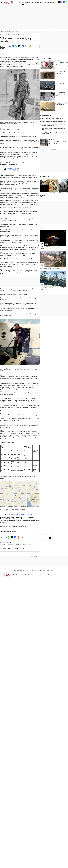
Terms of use (57, 575)
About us (52, 575)
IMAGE (16, 548)
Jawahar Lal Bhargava (7, 545)
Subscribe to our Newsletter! (41, 536)
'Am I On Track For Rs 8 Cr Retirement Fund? (53, 119)
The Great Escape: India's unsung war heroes (61, 94)
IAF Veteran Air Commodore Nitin (24, 545)
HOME (19, 3)
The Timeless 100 (51, 570)
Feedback (47, 575)
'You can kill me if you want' (16, 171)
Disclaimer (30, 575)
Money (39, 570)
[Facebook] (64, 2)
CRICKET (37, 3)
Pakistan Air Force (6, 548)
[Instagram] (61, 2)
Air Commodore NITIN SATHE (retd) (3, 48)
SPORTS (41, 3)
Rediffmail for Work (17, 570)
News (5, 34)
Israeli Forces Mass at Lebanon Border (50, 268)
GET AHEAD (47, 3)
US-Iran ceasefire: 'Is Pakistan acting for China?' (54, 121)
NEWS (23, 3)
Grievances (63, 575)
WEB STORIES (45, 177)
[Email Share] (13, 46)
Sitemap (42, 575)
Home (2, 34)
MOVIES (32, 3)
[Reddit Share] (26, 46)
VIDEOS (42, 228)
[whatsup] (67, 2)
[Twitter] (59, 2)
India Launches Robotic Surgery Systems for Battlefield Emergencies (53, 125)
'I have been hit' (12, 170)
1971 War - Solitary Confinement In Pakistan (20, 514)
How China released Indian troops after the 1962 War (62, 63)
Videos (44, 570)
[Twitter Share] (19, 46)
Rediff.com (17, 575)
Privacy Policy (36, 575)
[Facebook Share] (22, 46)
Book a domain (27, 570)
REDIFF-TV (52, 3)
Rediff (24, 548)
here (6, 522)
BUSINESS (28, 3)
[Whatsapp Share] (16, 46)
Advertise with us (23, 575)
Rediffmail (34, 570)
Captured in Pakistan (13, 168)
